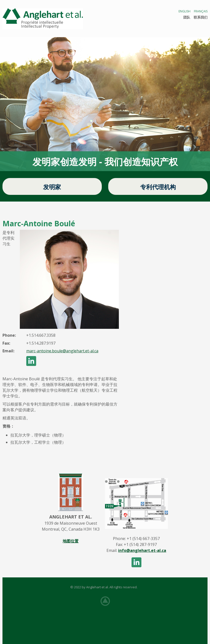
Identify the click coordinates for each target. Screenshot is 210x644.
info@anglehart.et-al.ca (142, 550)
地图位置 (71, 541)
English (184, 11)
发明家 (52, 187)
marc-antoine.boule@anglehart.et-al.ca (62, 351)
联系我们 (201, 17)
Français (201, 11)
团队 (187, 17)
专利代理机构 (158, 187)
